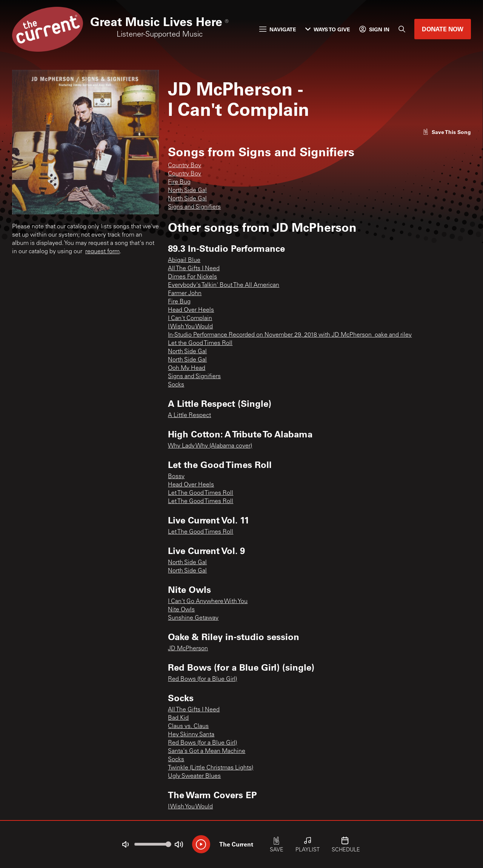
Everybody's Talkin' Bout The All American (224, 285)
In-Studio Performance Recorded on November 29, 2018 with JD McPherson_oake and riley (290, 335)
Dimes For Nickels (192, 277)
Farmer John (185, 294)
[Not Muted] (125, 845)
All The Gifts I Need (194, 269)
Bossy (176, 477)
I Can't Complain (190, 319)
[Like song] (447, 132)
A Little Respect (189, 416)
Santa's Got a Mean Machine (207, 751)
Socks (176, 385)
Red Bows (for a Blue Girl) (202, 679)
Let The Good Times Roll (201, 493)
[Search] (402, 29)
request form (102, 252)
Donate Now (443, 29)
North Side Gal (187, 191)
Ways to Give (328, 29)
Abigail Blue (184, 260)
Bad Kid (178, 718)
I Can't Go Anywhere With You (208, 602)
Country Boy (185, 166)
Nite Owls (181, 610)
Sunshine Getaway (193, 618)
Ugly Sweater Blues (194, 776)
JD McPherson (188, 649)
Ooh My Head (187, 368)
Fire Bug (179, 182)
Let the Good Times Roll (200, 343)
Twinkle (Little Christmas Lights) (211, 768)
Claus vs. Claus (188, 726)
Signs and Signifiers (194, 207)
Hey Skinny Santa (191, 735)
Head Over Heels (191, 310)
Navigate (278, 29)
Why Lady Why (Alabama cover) (210, 446)
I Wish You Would (190, 327)
